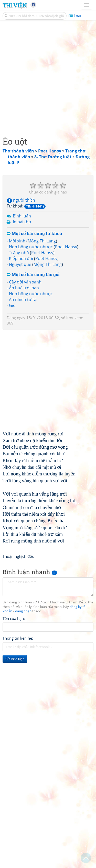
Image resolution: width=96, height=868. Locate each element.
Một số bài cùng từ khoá (34, 234)
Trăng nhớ (19, 253)
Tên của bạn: (14, 618)
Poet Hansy (66, 247)
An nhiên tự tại (23, 300)
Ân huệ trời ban (24, 288)
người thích (21, 200)
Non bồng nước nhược (31, 247)
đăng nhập (23, 611)
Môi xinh (17, 241)
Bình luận (22, 216)
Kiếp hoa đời (21, 258)
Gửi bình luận (15, 659)
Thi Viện (15, 5)
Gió (12, 305)
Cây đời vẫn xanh (25, 282)
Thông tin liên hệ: (18, 638)
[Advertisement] (48, 77)
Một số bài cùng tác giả (33, 275)
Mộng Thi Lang (42, 241)
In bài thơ (22, 222)
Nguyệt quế (20, 264)
